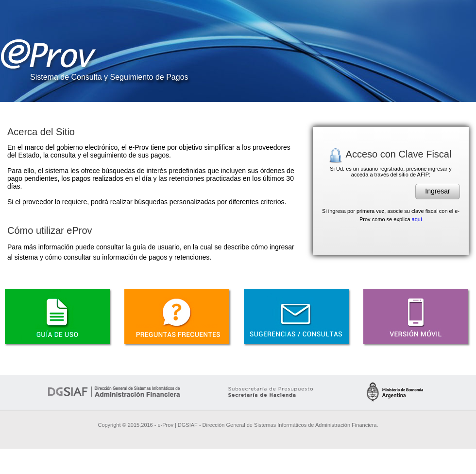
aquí (417, 219)
